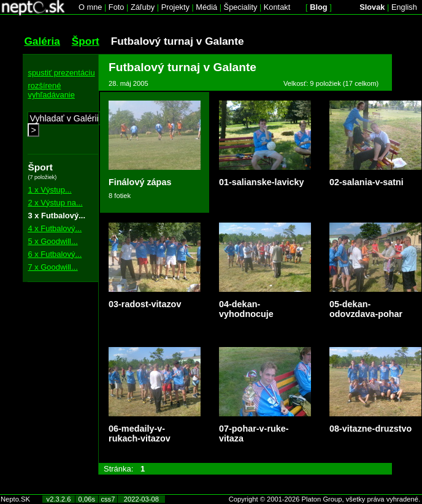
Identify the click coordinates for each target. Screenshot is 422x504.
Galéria (42, 41)
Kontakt (277, 7)
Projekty (175, 7)
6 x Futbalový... (55, 254)
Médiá (206, 7)
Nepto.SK (15, 499)
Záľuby (143, 7)
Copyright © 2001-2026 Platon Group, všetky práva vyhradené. (324, 499)
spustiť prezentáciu (61, 73)
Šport (86, 41)
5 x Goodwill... (52, 241)
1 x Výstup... (49, 190)
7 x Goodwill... (52, 267)
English (404, 7)
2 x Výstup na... (55, 203)
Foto (117, 7)
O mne (90, 7)
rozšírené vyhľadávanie (51, 90)
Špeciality (241, 7)
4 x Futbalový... (55, 228)
